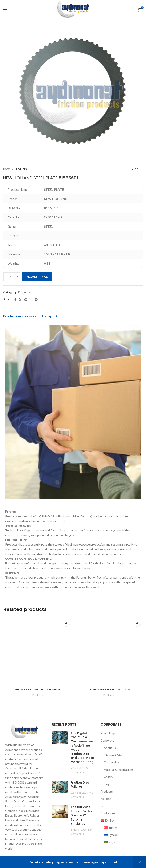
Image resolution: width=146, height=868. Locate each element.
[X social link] (20, 300)
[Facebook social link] (15, 300)
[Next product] (141, 169)
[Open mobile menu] (5, 9)
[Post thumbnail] (60, 758)
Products (21, 169)
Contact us (108, 818)
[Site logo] (73, 9)
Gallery (108, 782)
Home (7, 169)
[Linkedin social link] (31, 300)
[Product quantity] (12, 277)
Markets (106, 804)
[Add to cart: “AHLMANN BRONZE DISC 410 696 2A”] (66, 623)
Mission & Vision (115, 760)
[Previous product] (132, 169)
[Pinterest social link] (26, 300)
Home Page (108, 738)
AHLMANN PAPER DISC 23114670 (109, 693)
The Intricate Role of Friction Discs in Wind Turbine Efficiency (82, 820)
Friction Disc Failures (80, 789)
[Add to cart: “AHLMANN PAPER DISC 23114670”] (137, 623)
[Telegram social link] (36, 300)
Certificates (112, 767)
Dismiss (140, 862)
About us (110, 753)
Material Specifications (119, 774)
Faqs (104, 811)
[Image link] (24, 736)
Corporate (107, 745)
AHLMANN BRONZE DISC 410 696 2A (38, 689)
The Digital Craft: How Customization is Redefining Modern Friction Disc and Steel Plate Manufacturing (82, 752)
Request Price (37, 277)
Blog (107, 789)
